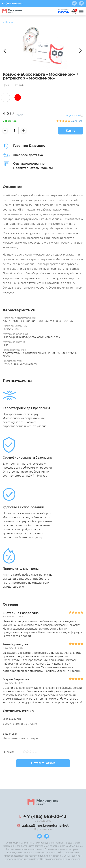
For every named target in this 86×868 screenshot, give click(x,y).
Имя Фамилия (12, 719)
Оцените (9, 752)
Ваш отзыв (10, 734)
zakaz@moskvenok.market (45, 826)
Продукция (10, 22)
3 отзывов (77, 121)
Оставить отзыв (43, 763)
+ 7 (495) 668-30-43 (13, 4)
